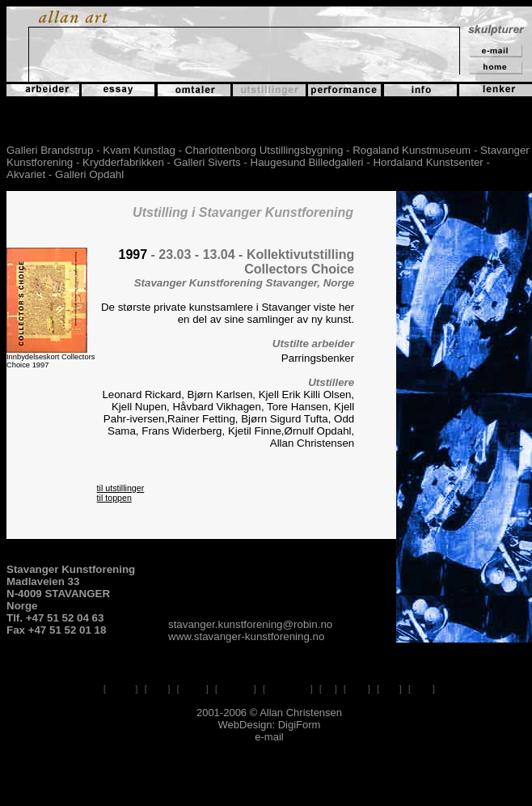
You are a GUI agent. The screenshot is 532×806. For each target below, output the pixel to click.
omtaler (193, 689)
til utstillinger (121, 488)
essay (157, 689)
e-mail (422, 689)
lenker (357, 689)
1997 (133, 255)
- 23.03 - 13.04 (193, 255)
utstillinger (236, 689)
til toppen (114, 498)
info (328, 689)
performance (288, 689)
